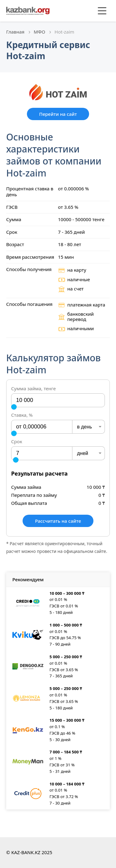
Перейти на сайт (58, 114)
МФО (39, 32)
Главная (15, 32)
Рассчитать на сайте (58, 521)
